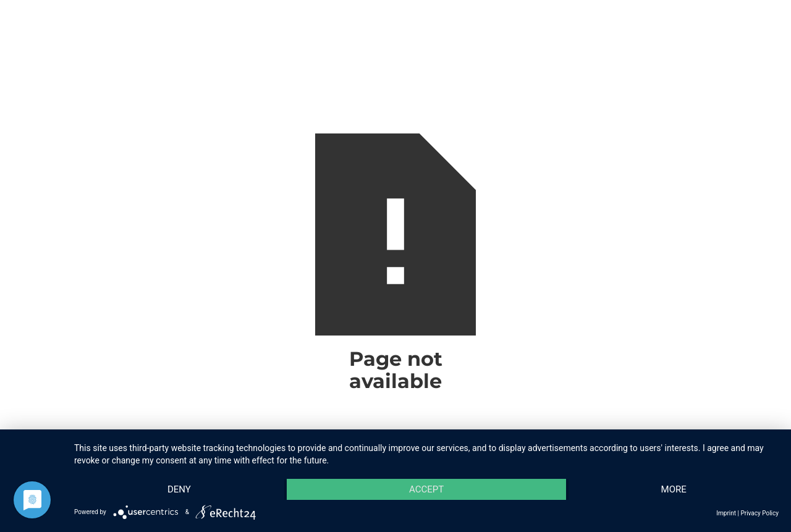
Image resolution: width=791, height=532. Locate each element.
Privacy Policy (759, 513)
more (674, 489)
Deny (179, 489)
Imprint (726, 513)
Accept (426, 489)
